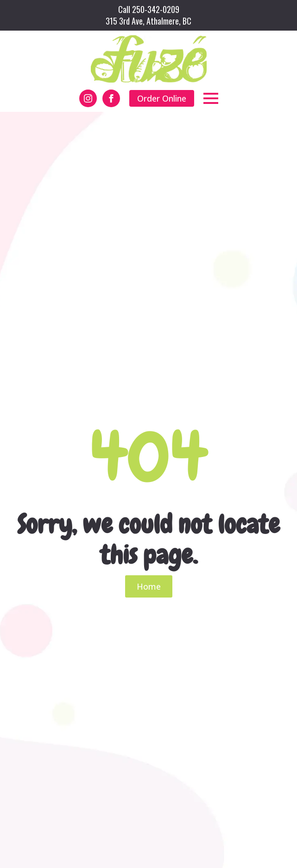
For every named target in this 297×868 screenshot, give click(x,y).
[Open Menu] (211, 98)
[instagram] (88, 98)
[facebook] (111, 98)
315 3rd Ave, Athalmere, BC (148, 21)
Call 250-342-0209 (149, 10)
